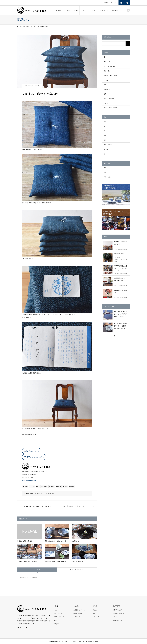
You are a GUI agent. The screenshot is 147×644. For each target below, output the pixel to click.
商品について (36, 86)
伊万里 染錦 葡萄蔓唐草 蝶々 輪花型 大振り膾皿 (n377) (120, 326)
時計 (105, 172)
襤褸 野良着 (108, 145)
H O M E (59, 10)
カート (125, 3)
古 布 (76, 10)
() (115, 336)
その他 (106, 103)
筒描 (105, 140)
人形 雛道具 (108, 177)
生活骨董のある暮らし (79, 610)
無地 (105, 154)
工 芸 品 (67, 10)
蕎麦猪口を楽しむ (78, 613)
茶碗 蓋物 (107, 71)
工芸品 (95, 610)
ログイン (113, 3)
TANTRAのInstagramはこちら (34, 457)
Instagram (115, 10)
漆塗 (105, 85)
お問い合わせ (104, 10)
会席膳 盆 (107, 89)
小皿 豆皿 (107, 62)
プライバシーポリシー (118, 613)
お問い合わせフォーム (32, 451)
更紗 (105, 135)
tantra (31, 493)
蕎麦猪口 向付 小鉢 (110, 75)
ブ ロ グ (94, 10)
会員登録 (106, 3)
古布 (94, 613)
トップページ (57, 610)
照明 (105, 168)
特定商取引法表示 (117, 610)
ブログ (55, 620)
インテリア (85, 10)
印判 (105, 94)
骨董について (77, 617)
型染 (105, 122)
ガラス (106, 80)
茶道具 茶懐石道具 (110, 99)
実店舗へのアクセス (59, 617)
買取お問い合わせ (117, 620)
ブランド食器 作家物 (110, 108)
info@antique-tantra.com (29, 481)
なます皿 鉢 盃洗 (110, 66)
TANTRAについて (58, 613)
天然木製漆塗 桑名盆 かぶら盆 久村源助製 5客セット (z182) (121, 314)
